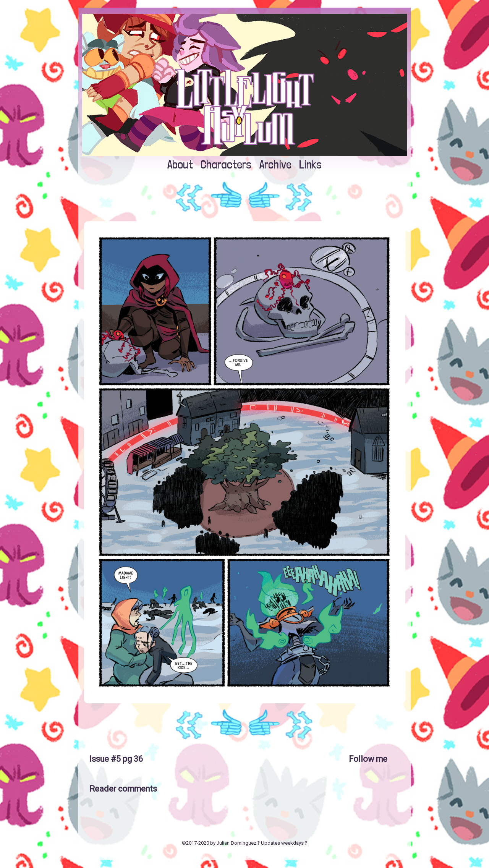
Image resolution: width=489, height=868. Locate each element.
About (180, 164)
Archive (275, 164)
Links (310, 164)
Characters (226, 164)
